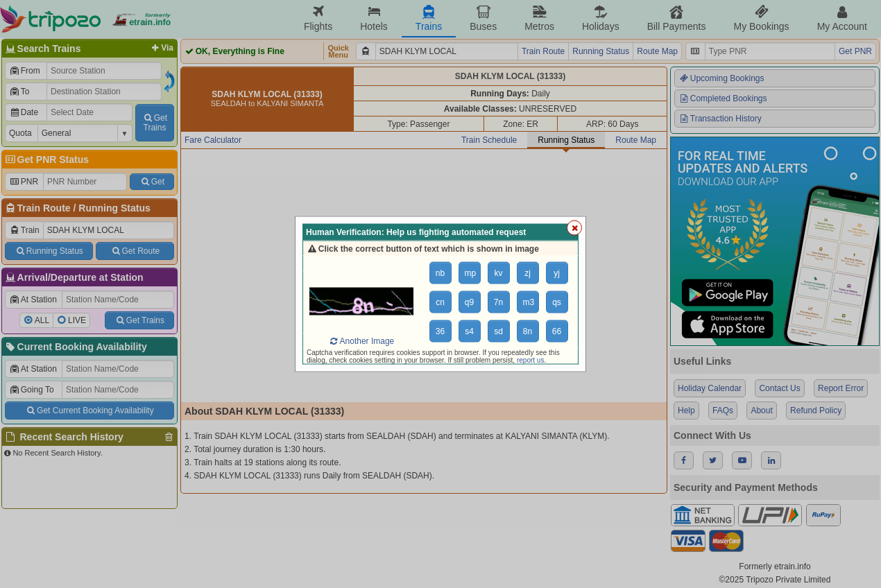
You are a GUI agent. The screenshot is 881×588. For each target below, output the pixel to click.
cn (440, 302)
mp (471, 273)
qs (557, 302)
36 (440, 331)
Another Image (361, 341)
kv (499, 273)
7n (498, 302)
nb (440, 273)
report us (530, 360)
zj (528, 273)
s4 (469, 331)
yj (557, 273)
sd (498, 331)
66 (557, 331)
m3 (529, 302)
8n (528, 331)
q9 (469, 302)
